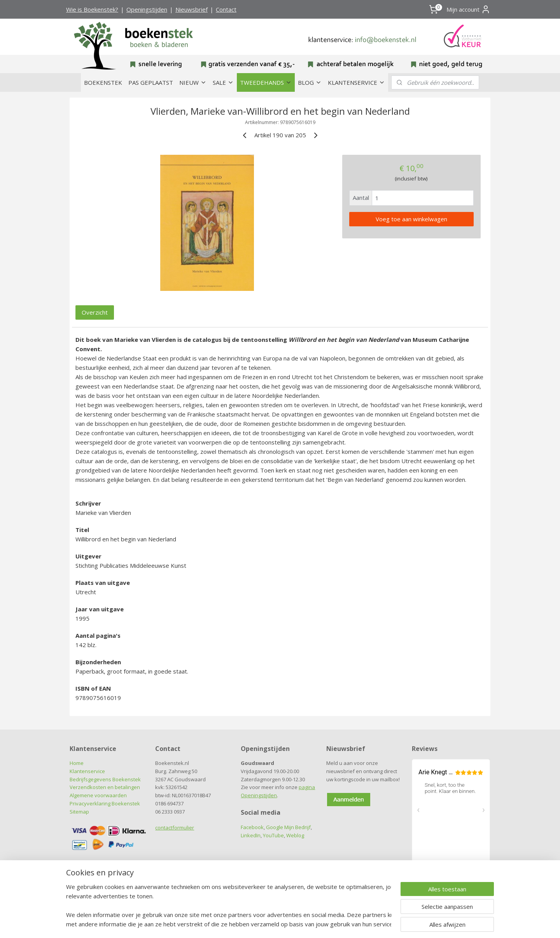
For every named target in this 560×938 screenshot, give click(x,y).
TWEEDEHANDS (266, 82)
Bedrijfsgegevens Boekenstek (105, 779)
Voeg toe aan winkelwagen (411, 219)
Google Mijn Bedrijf (288, 827)
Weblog (295, 835)
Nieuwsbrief (192, 9)
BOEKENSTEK (103, 82)
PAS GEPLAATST (151, 82)
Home (77, 763)
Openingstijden (147, 9)
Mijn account (468, 9)
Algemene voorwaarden (98, 795)
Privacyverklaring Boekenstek (105, 803)
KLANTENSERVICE (356, 82)
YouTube (273, 835)
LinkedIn (251, 835)
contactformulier (175, 828)
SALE (223, 82)
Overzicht (95, 312)
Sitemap (79, 812)
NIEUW (193, 82)
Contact (226, 9)
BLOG (310, 82)
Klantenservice (87, 771)
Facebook (252, 827)
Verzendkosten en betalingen (105, 787)
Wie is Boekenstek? (92, 9)
